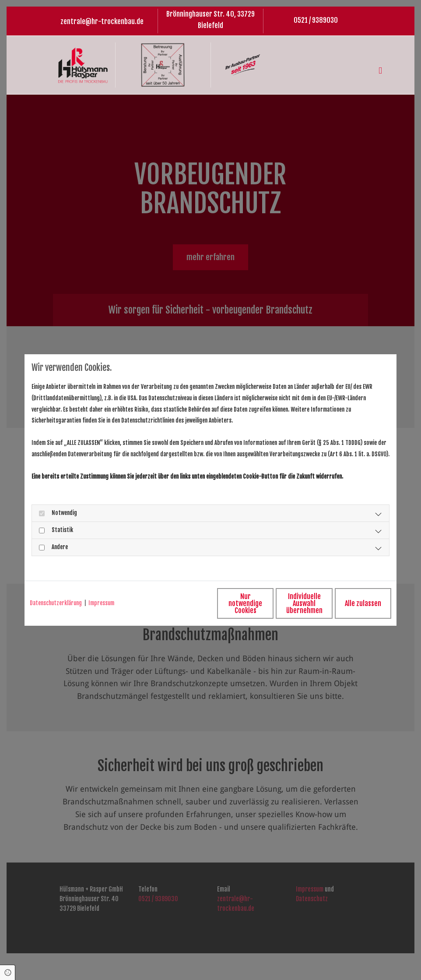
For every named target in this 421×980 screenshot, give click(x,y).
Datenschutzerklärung (56, 603)
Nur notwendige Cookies (185, 603)
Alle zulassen (351, 603)
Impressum (101, 603)
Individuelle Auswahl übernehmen (268, 603)
